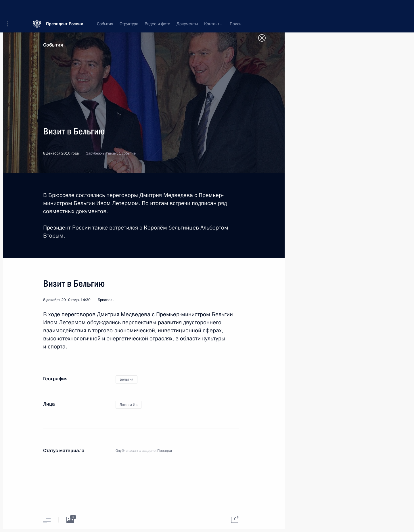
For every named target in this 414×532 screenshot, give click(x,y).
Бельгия (126, 379)
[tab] (47, 520)
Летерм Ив (129, 405)
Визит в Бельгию (74, 284)
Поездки (165, 451)
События (53, 45)
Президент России (65, 8)
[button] (9, 9)
